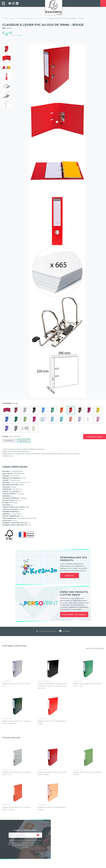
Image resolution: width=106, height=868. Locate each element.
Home (5, 18)
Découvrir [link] (70, 576)
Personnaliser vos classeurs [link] (74, 614)
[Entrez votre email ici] (25, 835)
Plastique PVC (41, 18)
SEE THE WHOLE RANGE (95, 648)
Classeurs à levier (27, 18)
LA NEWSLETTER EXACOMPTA (25, 830)
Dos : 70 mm (24, 441)
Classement (14, 18)
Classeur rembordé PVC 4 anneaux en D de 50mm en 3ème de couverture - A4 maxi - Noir (52, 686)
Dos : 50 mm (9, 441)
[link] (3, 3)
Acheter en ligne (95, 437)
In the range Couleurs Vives (14, 646)
